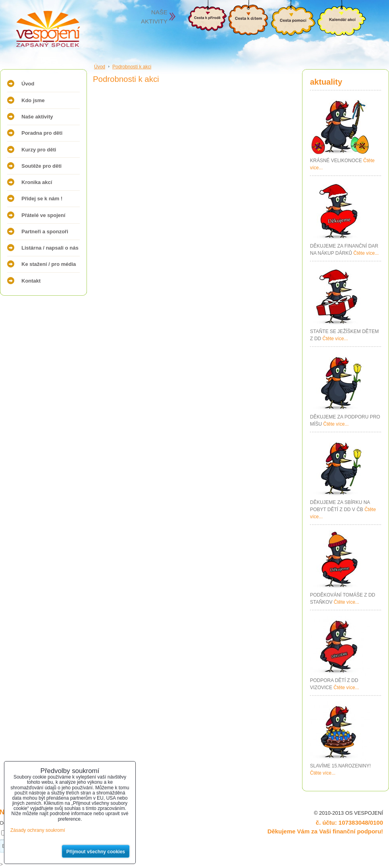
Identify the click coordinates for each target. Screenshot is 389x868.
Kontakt (31, 281)
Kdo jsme (33, 100)
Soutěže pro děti (41, 166)
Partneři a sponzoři (45, 232)
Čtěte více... (366, 253)
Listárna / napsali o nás (50, 248)
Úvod (28, 84)
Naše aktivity (37, 117)
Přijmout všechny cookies (96, 852)
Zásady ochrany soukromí (38, 830)
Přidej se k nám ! (42, 199)
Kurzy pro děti (39, 150)
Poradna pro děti (42, 133)
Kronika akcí (37, 182)
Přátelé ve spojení (43, 215)
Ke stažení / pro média (49, 264)
